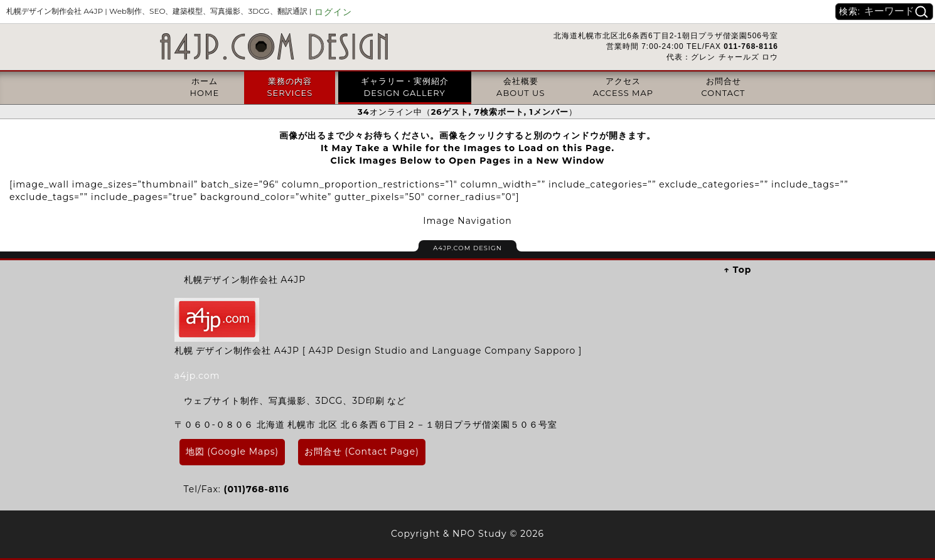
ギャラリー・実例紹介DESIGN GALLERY (405, 87)
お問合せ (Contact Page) (362, 452)
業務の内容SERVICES (290, 87)
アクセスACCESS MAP (623, 87)
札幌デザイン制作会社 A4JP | (159, 11)
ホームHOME (204, 87)
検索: (850, 11)
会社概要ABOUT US (521, 87)
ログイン (333, 12)
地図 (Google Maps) (232, 452)
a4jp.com (197, 376)
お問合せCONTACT (724, 87)
